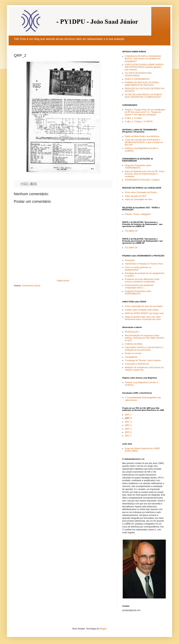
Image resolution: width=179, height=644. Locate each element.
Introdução (130, 260)
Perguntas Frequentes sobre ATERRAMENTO (138, 167)
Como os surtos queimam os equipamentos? (138, 269)
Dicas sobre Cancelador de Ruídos (141, 192)
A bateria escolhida (133, 344)
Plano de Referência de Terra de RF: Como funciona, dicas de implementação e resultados (145, 174)
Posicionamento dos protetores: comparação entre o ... (139, 286)
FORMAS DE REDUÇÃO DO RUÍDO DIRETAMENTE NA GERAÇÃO (142, 84)
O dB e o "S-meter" (134, 118)
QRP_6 (128, 432)
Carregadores (131, 357)
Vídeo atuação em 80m (135, 196)
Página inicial (63, 281)
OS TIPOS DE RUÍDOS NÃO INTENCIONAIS (138, 74)
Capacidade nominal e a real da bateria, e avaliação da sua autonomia (144, 349)
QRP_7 (128, 436)
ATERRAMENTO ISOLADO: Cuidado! (142, 180)
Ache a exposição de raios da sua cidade (144, 306)
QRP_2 (128, 418)
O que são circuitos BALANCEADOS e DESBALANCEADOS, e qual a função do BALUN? (144, 142)
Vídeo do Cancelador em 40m (138, 199)
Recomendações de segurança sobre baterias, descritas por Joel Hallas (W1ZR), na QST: (144, 338)
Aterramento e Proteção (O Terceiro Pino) (144, 264)
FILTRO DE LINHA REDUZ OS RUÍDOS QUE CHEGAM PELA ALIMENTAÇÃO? (143, 96)
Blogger (103, 629)
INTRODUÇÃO (132, 332)
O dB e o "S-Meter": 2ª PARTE (139, 122)
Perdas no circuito (133, 353)
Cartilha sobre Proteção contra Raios (142, 310)
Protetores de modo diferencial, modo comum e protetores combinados (142, 280)
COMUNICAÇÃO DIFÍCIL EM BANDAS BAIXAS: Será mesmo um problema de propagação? (143, 59)
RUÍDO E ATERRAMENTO (137, 79)
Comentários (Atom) (31, 286)
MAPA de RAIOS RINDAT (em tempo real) (144, 313)
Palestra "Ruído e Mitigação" (138, 214)
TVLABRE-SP (131, 231)
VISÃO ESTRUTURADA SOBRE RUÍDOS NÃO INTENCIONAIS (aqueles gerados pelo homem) (144, 67)
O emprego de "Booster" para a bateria (143, 360)
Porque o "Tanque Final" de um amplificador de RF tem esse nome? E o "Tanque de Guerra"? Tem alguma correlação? (145, 112)
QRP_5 (128, 429)
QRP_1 (128, 415)
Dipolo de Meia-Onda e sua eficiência (142, 136)
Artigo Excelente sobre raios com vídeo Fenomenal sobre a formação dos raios (143, 318)
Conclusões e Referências (137, 364)
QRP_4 (128, 425)
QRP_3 (128, 422)
